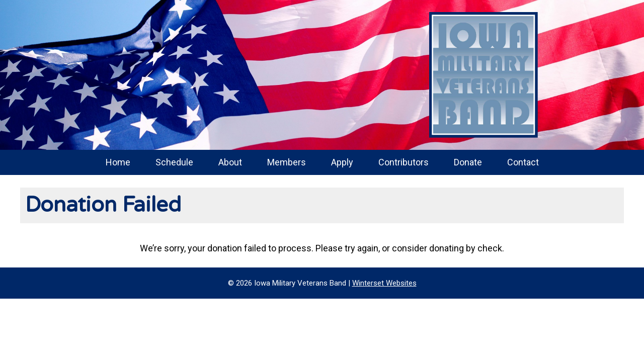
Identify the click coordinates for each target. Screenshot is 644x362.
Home (118, 162)
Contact (523, 162)
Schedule (174, 162)
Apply (342, 162)
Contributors (404, 162)
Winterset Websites (384, 283)
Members (287, 162)
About (230, 162)
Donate (468, 162)
